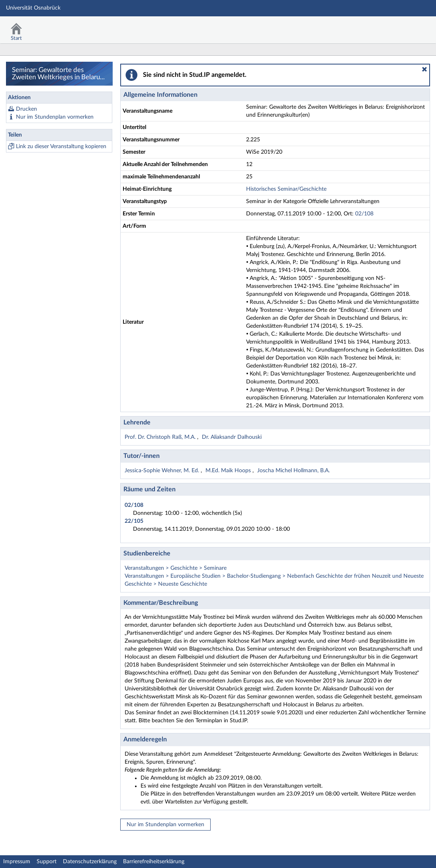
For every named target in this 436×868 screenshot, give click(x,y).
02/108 (364, 214)
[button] (424, 69)
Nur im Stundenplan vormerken (55, 117)
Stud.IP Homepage (405, 27)
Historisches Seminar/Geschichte (286, 189)
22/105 (134, 521)
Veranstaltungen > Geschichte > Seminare (176, 568)
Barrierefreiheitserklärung (154, 862)
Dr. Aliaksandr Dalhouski (232, 437)
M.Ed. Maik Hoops (229, 471)
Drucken (26, 109)
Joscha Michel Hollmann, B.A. (293, 471)
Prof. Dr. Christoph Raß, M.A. (161, 437)
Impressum (17, 862)
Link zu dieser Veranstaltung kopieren (61, 147)
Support (47, 862)
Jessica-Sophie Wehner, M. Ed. (163, 471)
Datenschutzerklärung (90, 862)
